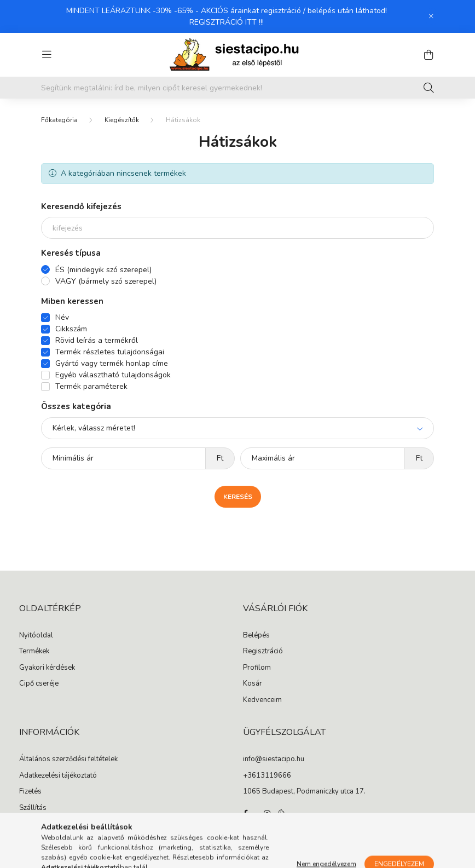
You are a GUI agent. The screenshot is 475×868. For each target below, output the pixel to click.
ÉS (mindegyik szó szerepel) (103, 270)
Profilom (257, 668)
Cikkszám (71, 329)
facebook (245, 814)
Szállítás (33, 808)
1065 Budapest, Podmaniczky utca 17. (304, 792)
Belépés (256, 636)
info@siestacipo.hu (274, 760)
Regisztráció (263, 652)
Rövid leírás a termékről (97, 340)
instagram (267, 814)
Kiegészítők (122, 120)
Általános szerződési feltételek (68, 760)
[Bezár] (431, 16)
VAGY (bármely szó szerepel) (106, 281)
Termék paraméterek (91, 386)
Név (62, 317)
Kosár (253, 684)
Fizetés (30, 792)
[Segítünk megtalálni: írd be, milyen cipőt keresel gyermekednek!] (237, 88)
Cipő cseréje (39, 684)
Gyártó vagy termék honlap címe (112, 363)
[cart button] (428, 55)
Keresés (238, 497)
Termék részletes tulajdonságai (110, 352)
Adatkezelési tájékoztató (58, 776)
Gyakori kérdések (47, 668)
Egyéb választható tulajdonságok (113, 375)
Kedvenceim (262, 700)
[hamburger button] (47, 55)
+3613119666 (267, 776)
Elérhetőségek (42, 824)
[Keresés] (429, 88)
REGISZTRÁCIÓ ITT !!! (227, 22)
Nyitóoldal (36, 636)
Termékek (34, 652)
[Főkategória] (59, 120)
